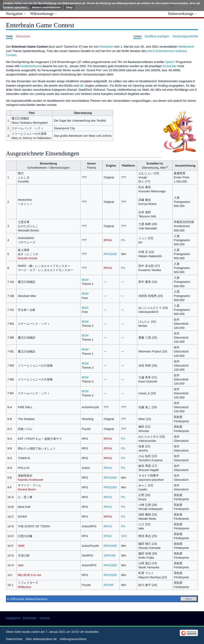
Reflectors (25, 587)
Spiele (169, 62)
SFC (124, 536)
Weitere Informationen (46, 7)
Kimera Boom (27, 489)
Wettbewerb (186, 47)
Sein (21, 565)
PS (123, 240)
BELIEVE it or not (29, 575)
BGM (85, 280)
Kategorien (13, 618)
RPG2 (108, 536)
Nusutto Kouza (28, 258)
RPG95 (109, 585)
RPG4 (108, 240)
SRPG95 (110, 556)
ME (82, 86)
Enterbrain (106, 47)
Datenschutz (14, 639)
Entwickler (170, 66)
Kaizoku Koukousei (31, 480)
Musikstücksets (31, 66)
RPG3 (108, 468)
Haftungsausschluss (73, 639)
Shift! (21, 546)
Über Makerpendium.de (41, 639)
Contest (45, 618)
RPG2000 (110, 254)
